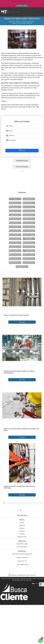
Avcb (15, 199)
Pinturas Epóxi (15, 227)
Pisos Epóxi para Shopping (15, 243)
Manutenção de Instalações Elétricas (29, 215)
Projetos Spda (29, 251)
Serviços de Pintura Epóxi (29, 263)
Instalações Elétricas (15, 211)
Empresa (22, 525)
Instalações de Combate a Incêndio (29, 207)
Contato (22, 534)
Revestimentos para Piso (15, 263)
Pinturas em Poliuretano (29, 223)
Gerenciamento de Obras (29, 203)
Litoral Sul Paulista (22, 167)
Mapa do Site (22, 537)
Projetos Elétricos (29, 247)
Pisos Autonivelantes (15, 235)
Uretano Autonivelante (22, 267)
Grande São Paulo (22, 161)
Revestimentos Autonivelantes (15, 255)
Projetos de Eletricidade (15, 247)
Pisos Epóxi (29, 239)
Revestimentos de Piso (29, 255)
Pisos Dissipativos (15, 239)
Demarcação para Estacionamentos (15, 203)
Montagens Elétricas (29, 219)
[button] (4, 503)
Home (22, 523)
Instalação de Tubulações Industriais (15, 207)
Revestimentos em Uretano (15, 259)
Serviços (22, 531)
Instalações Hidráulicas (29, 211)
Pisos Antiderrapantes (29, 231)
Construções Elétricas (29, 199)
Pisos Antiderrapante (15, 231)
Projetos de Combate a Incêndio (29, 243)
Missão (22, 528)
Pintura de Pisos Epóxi (15, 223)
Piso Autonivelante (29, 227)
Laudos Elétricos (15, 215)
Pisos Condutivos (29, 235)
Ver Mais (22, 322)
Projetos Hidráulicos (15, 251)
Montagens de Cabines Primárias (15, 219)
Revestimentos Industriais (29, 259)
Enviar (23, 151)
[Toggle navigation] (40, 12)
